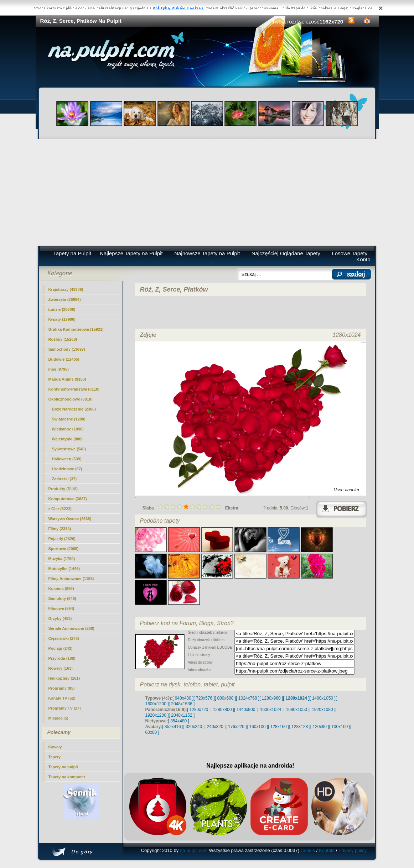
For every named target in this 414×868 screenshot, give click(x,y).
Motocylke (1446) (64, 569)
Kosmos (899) (61, 589)
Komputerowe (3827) (68, 499)
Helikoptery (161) (64, 678)
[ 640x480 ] (183, 698)
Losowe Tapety (350, 253)
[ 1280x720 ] (199, 710)
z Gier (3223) (60, 509)
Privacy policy (353, 850)
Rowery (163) (61, 668)
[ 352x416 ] (173, 727)
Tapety (55, 757)
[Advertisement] (207, 192)
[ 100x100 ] (340, 727)
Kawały (55, 747)
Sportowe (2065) (64, 549)
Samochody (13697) (67, 349)
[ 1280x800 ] (222, 710)
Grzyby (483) (60, 618)
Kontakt (327, 850)
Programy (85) (62, 688)
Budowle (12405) (64, 359)
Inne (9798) (59, 369)
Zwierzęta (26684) (65, 299)
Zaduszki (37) (64, 479)
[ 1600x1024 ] (271, 710)
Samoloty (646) (62, 598)
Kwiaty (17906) (62, 319)
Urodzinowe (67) (67, 469)
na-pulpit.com (194, 850)
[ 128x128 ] (299, 727)
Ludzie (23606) (62, 309)
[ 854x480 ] (179, 721)
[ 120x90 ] (320, 727)
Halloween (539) (67, 459)
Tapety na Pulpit (72, 253)
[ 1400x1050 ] (323, 698)
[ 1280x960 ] (271, 698)
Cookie (308, 850)
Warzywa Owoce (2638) (70, 519)
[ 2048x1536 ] (182, 704)
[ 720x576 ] (204, 698)
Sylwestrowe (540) (69, 449)
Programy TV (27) (65, 708)
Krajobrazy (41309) (66, 289)
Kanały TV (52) (62, 698)
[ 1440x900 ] (246, 710)
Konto (363, 259)
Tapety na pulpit (63, 767)
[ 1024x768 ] (248, 698)
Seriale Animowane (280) (71, 628)
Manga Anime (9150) (67, 379)
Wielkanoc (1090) (68, 429)
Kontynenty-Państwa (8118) (74, 389)
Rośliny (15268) (63, 339)
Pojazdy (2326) (62, 539)
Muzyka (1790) (62, 559)
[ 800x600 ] (225, 698)
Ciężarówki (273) (64, 638)
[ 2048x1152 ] (182, 715)
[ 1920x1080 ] (323, 710)
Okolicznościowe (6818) (71, 399)
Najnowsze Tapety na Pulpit (207, 253)
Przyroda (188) (62, 658)
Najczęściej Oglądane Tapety (286, 253)
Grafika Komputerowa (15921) (76, 329)
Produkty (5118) (63, 489)
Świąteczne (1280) (69, 419)
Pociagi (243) (61, 648)
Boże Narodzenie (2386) (74, 409)
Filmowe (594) (61, 608)
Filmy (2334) (60, 529)
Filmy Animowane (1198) (71, 579)
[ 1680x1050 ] (297, 710)
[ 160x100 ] (257, 727)
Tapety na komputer (67, 777)
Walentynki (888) (67, 439)
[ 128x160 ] (278, 727)
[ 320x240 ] (194, 727)
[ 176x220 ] (236, 727)
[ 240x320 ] (215, 727)
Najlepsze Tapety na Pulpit (131, 253)
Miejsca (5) (58, 718)
